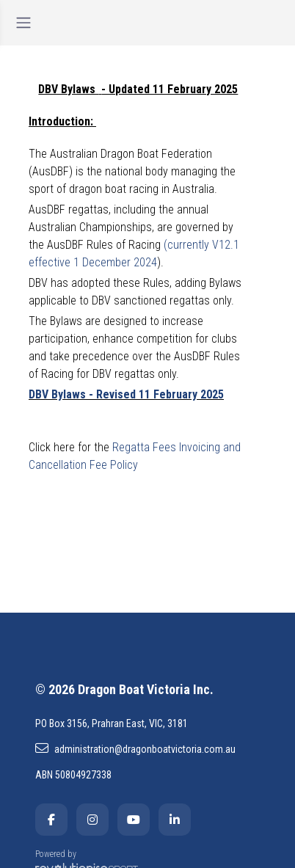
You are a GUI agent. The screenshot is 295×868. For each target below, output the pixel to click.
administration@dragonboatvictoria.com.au (135, 748)
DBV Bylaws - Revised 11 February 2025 (126, 394)
